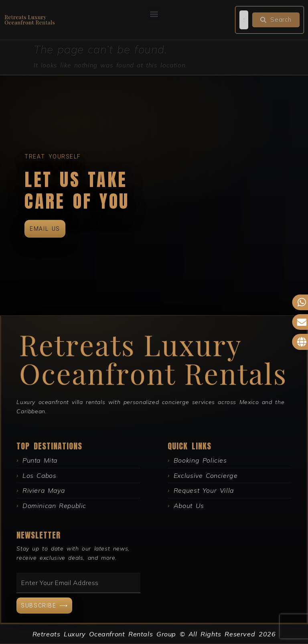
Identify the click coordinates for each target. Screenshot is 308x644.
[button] (154, 14)
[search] (244, 20)
